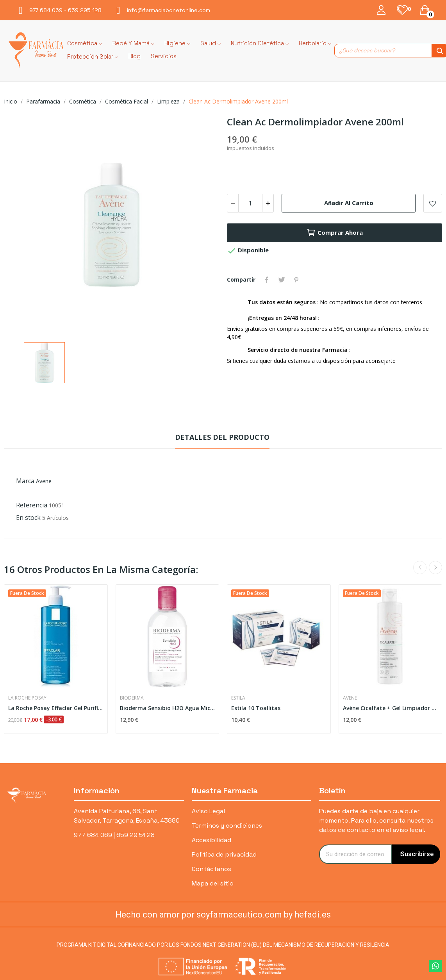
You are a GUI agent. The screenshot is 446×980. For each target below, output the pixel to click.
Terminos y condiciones (227, 826)
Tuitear (282, 280)
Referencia (32, 505)
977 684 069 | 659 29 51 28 (114, 835)
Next (435, 568)
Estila (238, 698)
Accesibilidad (211, 840)
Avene (44, 481)
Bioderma (132, 698)
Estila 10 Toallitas (256, 708)
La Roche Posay (27, 698)
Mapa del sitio (213, 883)
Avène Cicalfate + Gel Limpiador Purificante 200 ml (391, 708)
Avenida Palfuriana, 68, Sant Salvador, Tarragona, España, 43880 (127, 816)
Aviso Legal (208, 811)
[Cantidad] (250, 203)
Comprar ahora (334, 233)
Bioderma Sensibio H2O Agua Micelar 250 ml (168, 708)
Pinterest (296, 280)
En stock (28, 518)
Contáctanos (211, 869)
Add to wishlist (433, 203)
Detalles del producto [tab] (222, 437)
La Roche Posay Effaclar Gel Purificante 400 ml (56, 708)
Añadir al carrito (349, 203)
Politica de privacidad (224, 854)
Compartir (267, 280)
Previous (420, 568)
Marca (25, 481)
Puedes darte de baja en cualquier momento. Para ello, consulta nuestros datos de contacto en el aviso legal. (376, 820)
